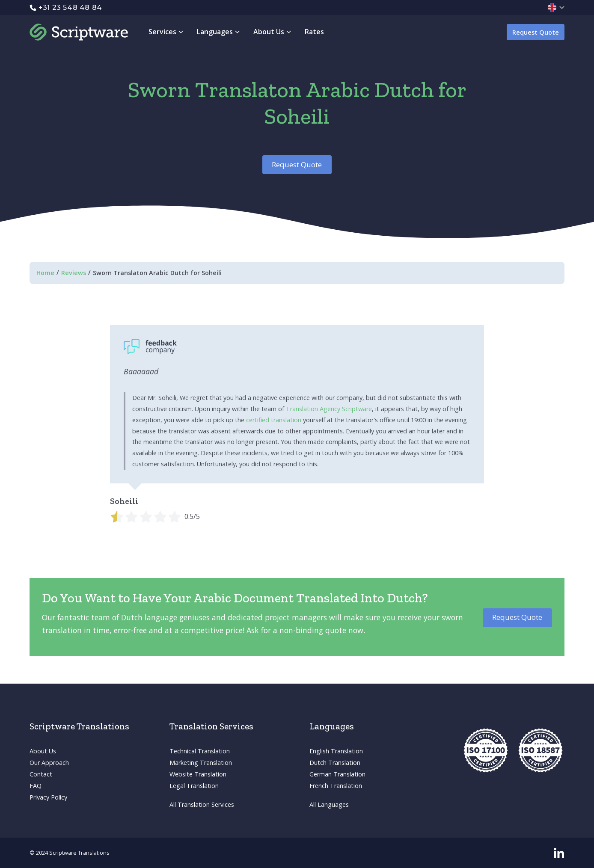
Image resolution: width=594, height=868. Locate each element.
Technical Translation (200, 751)
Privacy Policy (48, 797)
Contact (41, 774)
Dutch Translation (335, 763)
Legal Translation (194, 786)
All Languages (329, 804)
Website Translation (198, 774)
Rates (314, 32)
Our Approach (49, 763)
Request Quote (536, 32)
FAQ (36, 786)
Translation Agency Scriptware (329, 409)
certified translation (274, 420)
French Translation (336, 786)
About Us (43, 751)
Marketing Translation (201, 763)
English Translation (336, 751)
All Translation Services (202, 804)
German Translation (337, 774)
